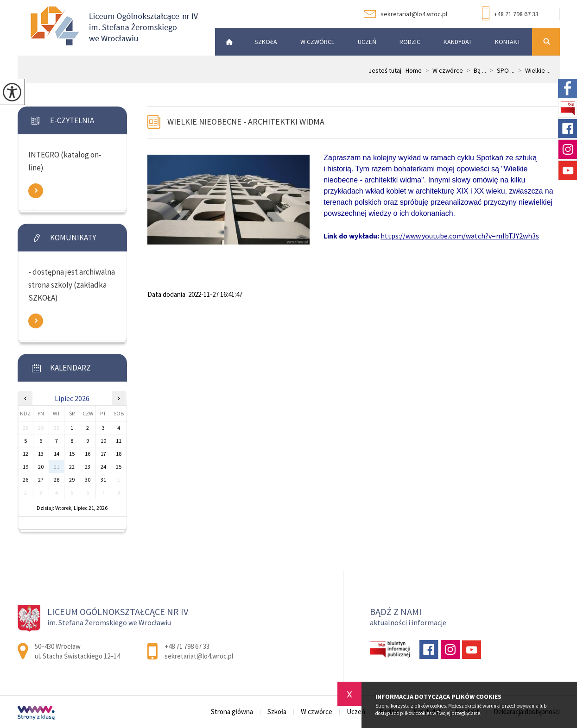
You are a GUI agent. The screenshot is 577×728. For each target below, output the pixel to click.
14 (57, 454)
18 (119, 454)
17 (103, 454)
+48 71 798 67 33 (510, 14)
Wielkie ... (533, 70)
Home (414, 70)
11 (119, 441)
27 (41, 480)
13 (41, 454)
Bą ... (475, 70)
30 (88, 480)
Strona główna (227, 42)
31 (103, 480)
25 (119, 467)
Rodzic (410, 42)
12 (25, 454)
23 (88, 467)
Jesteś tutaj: (387, 70)
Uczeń (367, 42)
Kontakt (508, 42)
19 (25, 467)
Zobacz (36, 191)
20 (41, 467)
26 (25, 480)
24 (103, 467)
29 (72, 480)
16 (88, 454)
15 (72, 454)
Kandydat (458, 42)
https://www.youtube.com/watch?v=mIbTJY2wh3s (460, 236)
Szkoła (266, 42)
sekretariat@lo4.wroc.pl (406, 14)
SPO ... (500, 70)
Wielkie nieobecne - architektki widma (246, 122)
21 (57, 467)
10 (103, 441)
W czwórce (317, 42)
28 (57, 480)
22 (72, 467)
